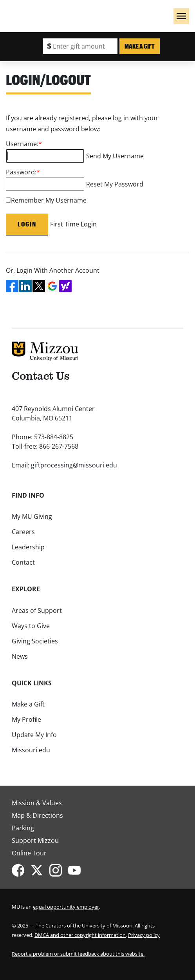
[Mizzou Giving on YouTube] (78, 870)
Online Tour (29, 853)
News (20, 656)
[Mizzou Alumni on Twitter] (40, 870)
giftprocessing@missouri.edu (74, 465)
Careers (23, 532)
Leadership (28, 547)
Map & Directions (37, 815)
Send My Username (115, 156)
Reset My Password (115, 184)
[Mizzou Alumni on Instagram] (59, 870)
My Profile (26, 719)
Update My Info (34, 735)
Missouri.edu (31, 750)
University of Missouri (51, 22)
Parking (23, 828)
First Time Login (73, 224)
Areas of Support (37, 610)
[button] (181, 16)
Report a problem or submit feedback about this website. (78, 954)
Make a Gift (140, 46)
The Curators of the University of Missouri (84, 926)
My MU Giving (32, 516)
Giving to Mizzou (58, 12)
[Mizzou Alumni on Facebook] (21, 870)
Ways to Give (31, 626)
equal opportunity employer (66, 907)
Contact (23, 562)
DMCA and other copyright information (80, 935)
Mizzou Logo (12, 14)
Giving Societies (35, 641)
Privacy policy (144, 935)
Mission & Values (37, 803)
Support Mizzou (35, 841)
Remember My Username (49, 200)
